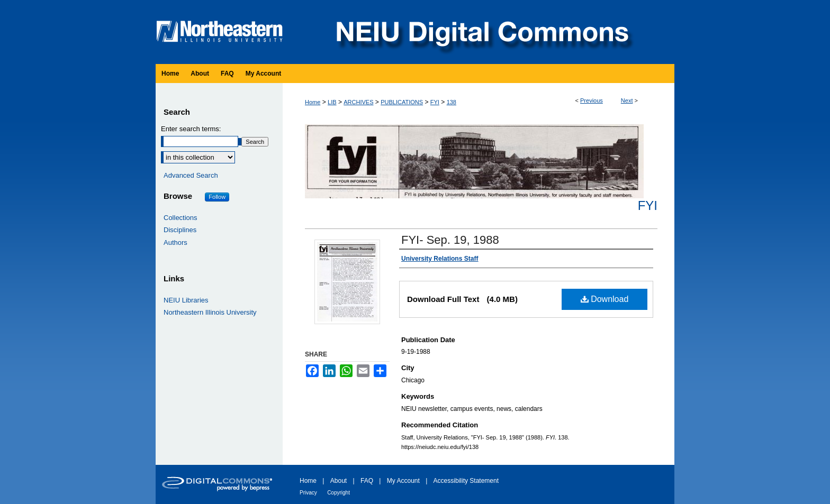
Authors (175, 242)
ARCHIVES (358, 102)
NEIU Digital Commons (481, 32)
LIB (332, 102)
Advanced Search (191, 175)
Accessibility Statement (466, 481)
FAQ (367, 481)
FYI (435, 102)
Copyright (339, 493)
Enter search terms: (191, 129)
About (339, 481)
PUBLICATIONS (402, 102)
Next (627, 100)
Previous (592, 100)
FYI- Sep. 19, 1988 (450, 240)
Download (605, 299)
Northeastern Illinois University (210, 312)
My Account (403, 481)
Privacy (308, 493)
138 (452, 102)
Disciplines (180, 230)
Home (313, 102)
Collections (181, 218)
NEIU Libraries (186, 300)
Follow (217, 197)
